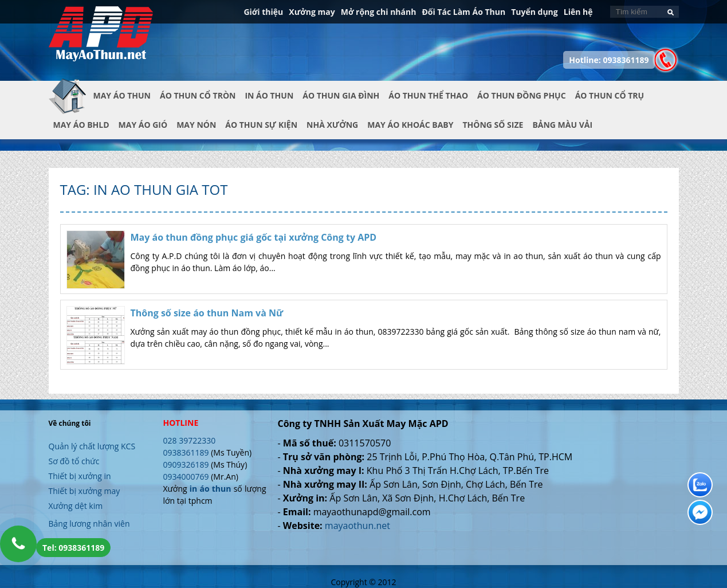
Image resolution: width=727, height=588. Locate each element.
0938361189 (186, 452)
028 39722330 (190, 440)
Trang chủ (71, 105)
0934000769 (186, 477)
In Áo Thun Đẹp (101, 40)
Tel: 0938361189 (73, 548)
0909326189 (186, 464)
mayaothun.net (357, 526)
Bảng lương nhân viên (89, 524)
